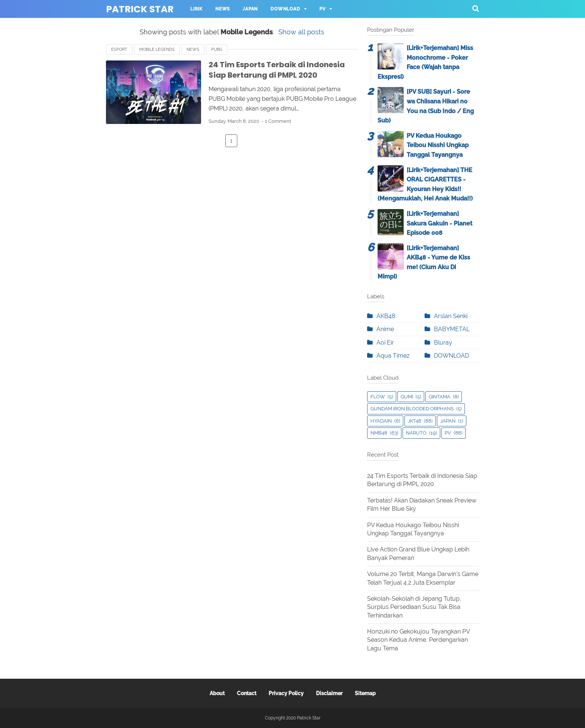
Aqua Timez (393, 356)
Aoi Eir (385, 343)
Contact (247, 693)
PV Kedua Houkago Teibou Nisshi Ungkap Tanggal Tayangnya (438, 145)
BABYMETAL (452, 329)
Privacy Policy (286, 693)
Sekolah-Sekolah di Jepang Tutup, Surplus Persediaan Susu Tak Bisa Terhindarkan (414, 607)
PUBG (217, 49)
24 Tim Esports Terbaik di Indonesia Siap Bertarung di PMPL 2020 (277, 70)
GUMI (407, 397)
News (223, 9)
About (217, 693)
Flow (378, 397)
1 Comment (278, 121)
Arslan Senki (451, 316)
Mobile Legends (157, 49)
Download (285, 9)
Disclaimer (329, 693)
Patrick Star (140, 9)
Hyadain (381, 421)
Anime (385, 329)
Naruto (416, 433)
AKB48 (386, 316)
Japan (250, 9)
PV (323, 9)
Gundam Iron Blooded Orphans (412, 409)
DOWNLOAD (451, 356)
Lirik (196, 9)
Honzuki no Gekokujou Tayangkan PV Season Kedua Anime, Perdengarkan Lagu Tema (418, 640)
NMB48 (379, 433)
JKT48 (414, 421)
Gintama (439, 397)
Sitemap (365, 693)
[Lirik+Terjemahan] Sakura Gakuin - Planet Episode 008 (439, 223)
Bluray (443, 343)
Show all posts (301, 32)
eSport (119, 49)
